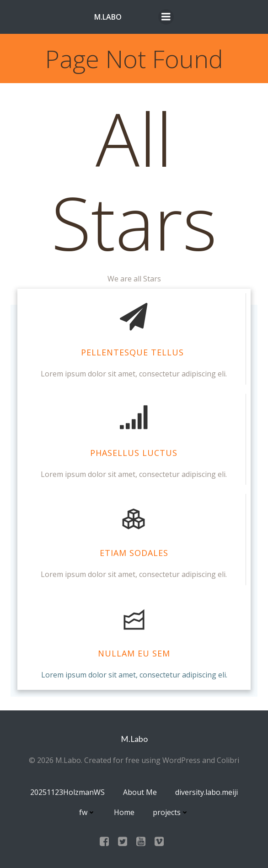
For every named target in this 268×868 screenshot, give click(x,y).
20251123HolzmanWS (67, 792)
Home (124, 812)
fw (87, 812)
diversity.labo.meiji (206, 792)
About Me (140, 792)
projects (171, 812)
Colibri (228, 760)
